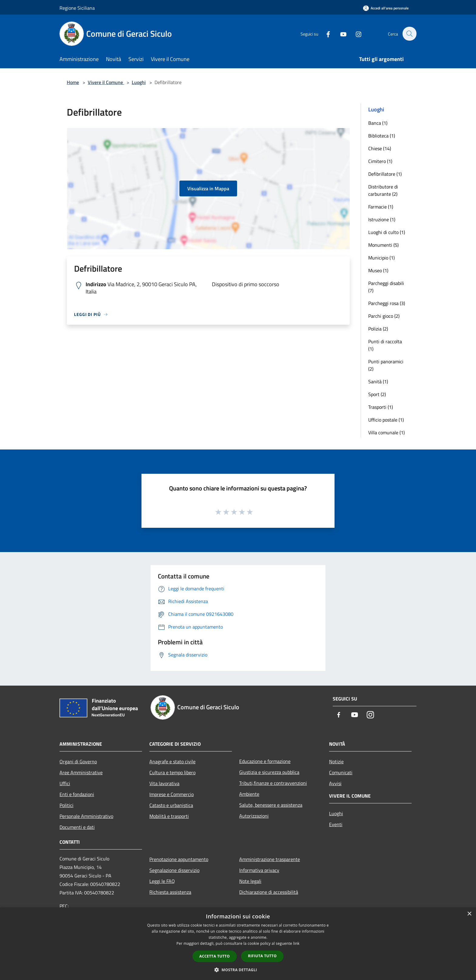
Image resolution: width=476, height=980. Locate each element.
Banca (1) (378, 123)
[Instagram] (355, 34)
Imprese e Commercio (172, 794)
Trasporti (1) (381, 407)
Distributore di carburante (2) (383, 190)
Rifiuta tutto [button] (262, 956)
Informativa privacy (259, 870)
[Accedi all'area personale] (386, 8)
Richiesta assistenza (170, 892)
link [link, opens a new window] (296, 943)
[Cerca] (409, 34)
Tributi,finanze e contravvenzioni (273, 783)
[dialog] (238, 944)
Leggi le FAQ (162, 881)
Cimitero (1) (380, 161)
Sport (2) (377, 394)
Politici (66, 805)
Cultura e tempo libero (172, 772)
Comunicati (341, 772)
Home (73, 82)
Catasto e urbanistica (171, 805)
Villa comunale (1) (386, 432)
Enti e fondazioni (77, 794)
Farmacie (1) (381, 207)
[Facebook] (325, 34)
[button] (238, 970)
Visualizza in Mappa (208, 188)
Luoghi (139, 82)
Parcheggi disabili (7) (386, 287)
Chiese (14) (380, 148)
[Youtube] (340, 34)
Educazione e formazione (265, 761)
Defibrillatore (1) (385, 174)
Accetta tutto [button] (215, 956)
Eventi (336, 824)
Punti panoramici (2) (386, 365)
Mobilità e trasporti (169, 816)
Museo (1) (378, 270)
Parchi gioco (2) (384, 316)
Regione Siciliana (77, 8)
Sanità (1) (378, 381)
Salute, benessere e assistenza (271, 805)
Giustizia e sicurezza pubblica (269, 772)
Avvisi (335, 783)
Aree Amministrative (81, 772)
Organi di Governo (78, 761)
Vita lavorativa (164, 783)
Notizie (336, 761)
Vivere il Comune (106, 82)
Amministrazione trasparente (270, 859)
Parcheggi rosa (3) (387, 303)
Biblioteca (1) (382, 136)
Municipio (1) (381, 258)
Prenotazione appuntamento (179, 859)
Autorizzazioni (254, 816)
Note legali (250, 881)
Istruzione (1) (382, 219)
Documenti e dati (77, 827)
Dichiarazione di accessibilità (269, 892)
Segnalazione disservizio (174, 870)
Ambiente (249, 794)
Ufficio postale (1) (386, 420)
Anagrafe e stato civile (172, 761)
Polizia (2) (378, 329)
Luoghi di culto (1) (387, 232)
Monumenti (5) (383, 245)
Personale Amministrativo (86, 816)
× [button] (469, 914)
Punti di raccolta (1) (385, 345)
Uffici (65, 783)
